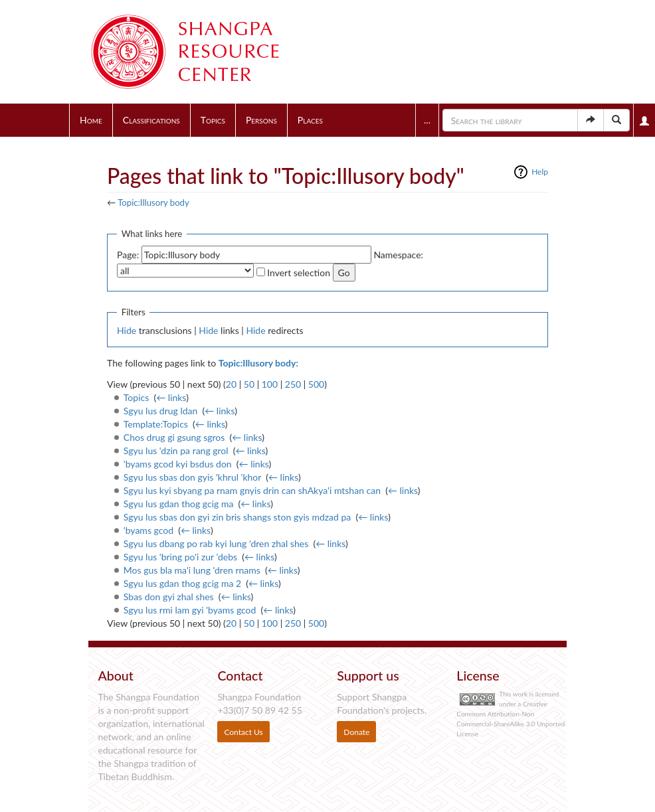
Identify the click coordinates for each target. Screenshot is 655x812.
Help (540, 172)
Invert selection (299, 273)
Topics (213, 120)
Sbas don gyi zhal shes (169, 597)
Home (91, 120)
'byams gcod (148, 530)
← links (171, 397)
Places (310, 120)
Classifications (151, 120)
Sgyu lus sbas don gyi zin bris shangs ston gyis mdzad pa (237, 517)
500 (316, 384)
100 (270, 384)
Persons (261, 120)
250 (293, 384)
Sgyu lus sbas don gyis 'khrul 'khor (192, 477)
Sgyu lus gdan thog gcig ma (179, 504)
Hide (127, 330)
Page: (128, 255)
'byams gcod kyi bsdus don (178, 464)
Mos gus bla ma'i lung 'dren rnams (192, 570)
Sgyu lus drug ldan (161, 411)
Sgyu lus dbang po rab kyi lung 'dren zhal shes (216, 543)
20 (231, 384)
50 (249, 384)
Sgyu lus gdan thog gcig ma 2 (182, 583)
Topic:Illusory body (153, 203)
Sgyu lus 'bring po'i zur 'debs (180, 557)
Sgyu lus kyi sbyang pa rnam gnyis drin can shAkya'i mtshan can (252, 490)
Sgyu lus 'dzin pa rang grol (176, 450)
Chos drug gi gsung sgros (174, 437)
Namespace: (398, 255)
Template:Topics (156, 424)
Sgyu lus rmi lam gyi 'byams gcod (190, 610)
